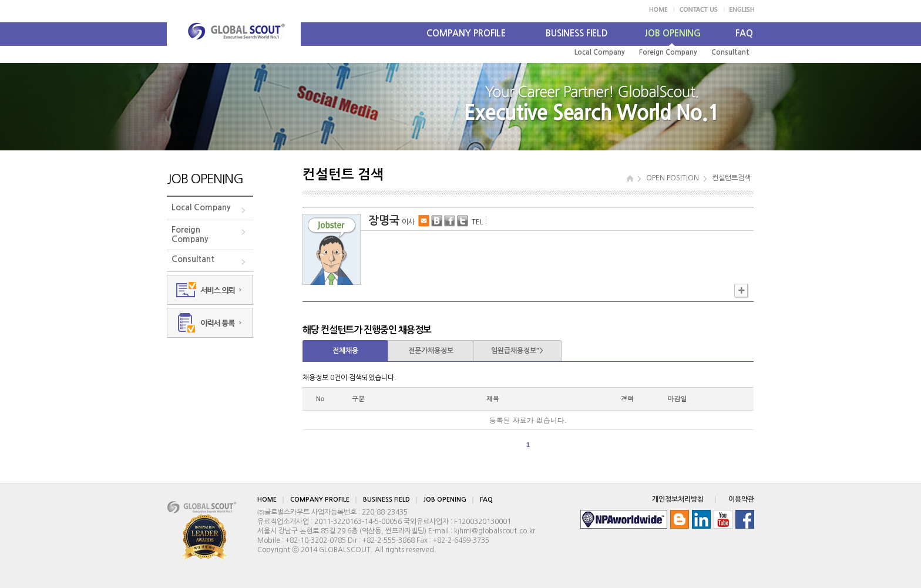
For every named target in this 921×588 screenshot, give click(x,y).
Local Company (600, 52)
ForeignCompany (190, 234)
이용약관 (741, 499)
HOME (267, 500)
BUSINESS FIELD (577, 33)
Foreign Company (668, 52)
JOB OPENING (673, 33)
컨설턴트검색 (731, 178)
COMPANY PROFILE (466, 33)
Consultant (730, 52)
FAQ (744, 33)
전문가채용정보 (431, 351)
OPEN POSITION (673, 178)
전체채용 (345, 351)
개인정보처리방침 (678, 499)
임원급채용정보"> (517, 351)
